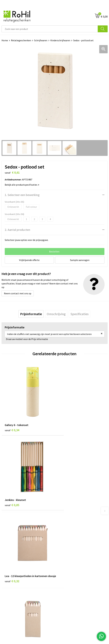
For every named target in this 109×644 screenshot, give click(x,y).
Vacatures (7, 572)
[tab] (31, 314)
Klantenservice (9, 563)
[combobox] (50, 29)
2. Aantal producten (17, 230)
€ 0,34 (12, 421)
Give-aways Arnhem (66, 536)
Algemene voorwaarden (68, 563)
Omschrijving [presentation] (56, 314)
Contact (6, 567)
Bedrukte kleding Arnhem (69, 522)
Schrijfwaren (41, 40)
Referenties (8, 577)
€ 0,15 (65, 491)
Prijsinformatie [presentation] (31, 314)
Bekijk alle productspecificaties (22, 185)
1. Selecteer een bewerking (22, 195)
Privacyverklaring (65, 572)
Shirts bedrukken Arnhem (69, 531)
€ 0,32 (12, 491)
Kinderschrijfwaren (60, 40)
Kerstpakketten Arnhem (69, 545)
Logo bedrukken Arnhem (69, 540)
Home (5, 40)
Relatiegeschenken (21, 40)
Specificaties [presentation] (80, 314)
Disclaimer (62, 577)
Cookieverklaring (65, 567)
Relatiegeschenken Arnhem (71, 517)
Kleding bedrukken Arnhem (70, 526)
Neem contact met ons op (18, 293)
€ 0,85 (65, 421)
